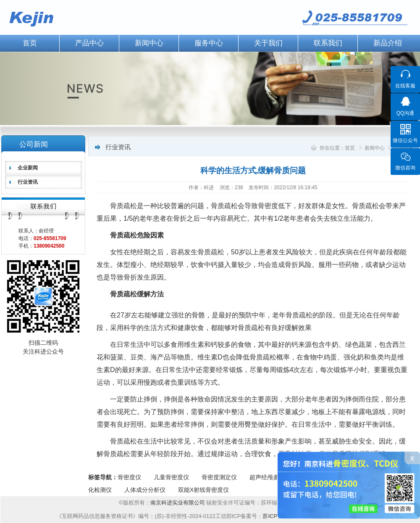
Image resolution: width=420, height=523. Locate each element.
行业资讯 (28, 182)
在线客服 (405, 86)
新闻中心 (149, 43)
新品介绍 (388, 43)
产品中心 (89, 43)
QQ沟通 (406, 113)
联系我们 (328, 43)
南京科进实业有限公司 (178, 503)
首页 (350, 148)
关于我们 (268, 43)
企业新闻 (28, 168)
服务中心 (209, 43)
